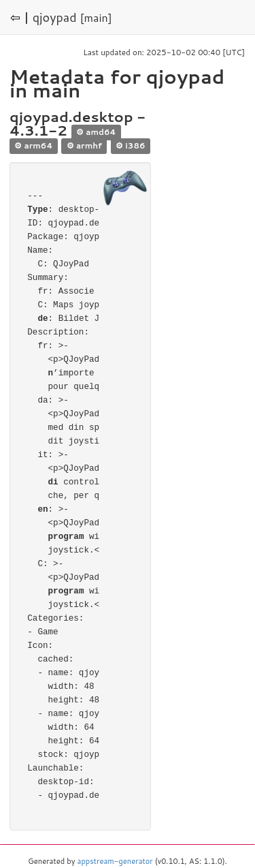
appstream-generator (115, 861)
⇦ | (20, 17)
